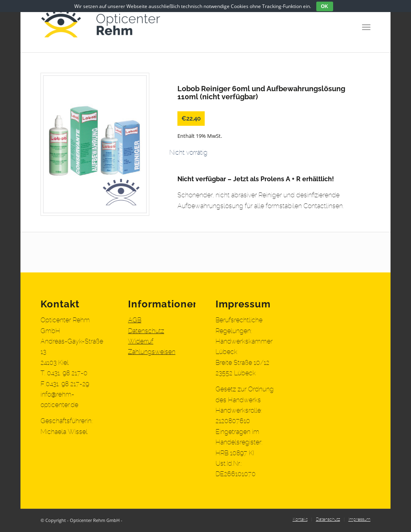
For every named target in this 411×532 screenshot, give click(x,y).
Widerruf (141, 342)
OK (325, 6)
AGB (135, 320)
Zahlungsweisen (152, 352)
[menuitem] (300, 520)
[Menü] (366, 26)
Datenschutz (146, 331)
